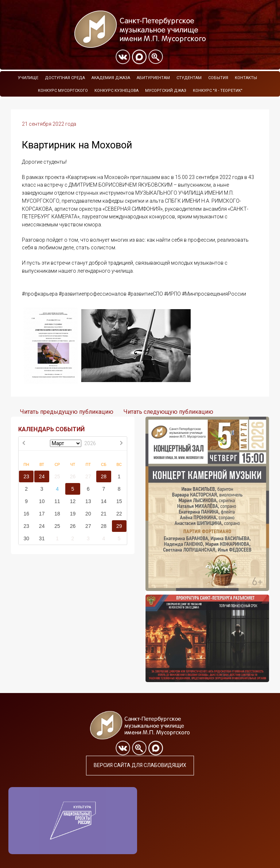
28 (104, 476)
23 (26, 476)
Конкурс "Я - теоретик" (218, 91)
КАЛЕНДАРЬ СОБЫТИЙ (51, 429)
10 (42, 501)
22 (119, 514)
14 (104, 501)
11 (57, 501)
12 (73, 501)
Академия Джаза (111, 78)
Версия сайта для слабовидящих (140, 765)
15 (119, 501)
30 (26, 538)
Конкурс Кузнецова (116, 91)
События (218, 78)
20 (88, 514)
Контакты (246, 78)
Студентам (189, 78)
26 (73, 476)
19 (73, 514)
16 (26, 514)
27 (88, 476)
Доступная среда (65, 78)
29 (119, 526)
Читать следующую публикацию (168, 412)
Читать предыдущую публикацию (67, 412)
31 (42, 538)
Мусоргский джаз (166, 91)
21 (104, 514)
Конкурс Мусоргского (63, 91)
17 (42, 514)
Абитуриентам (153, 78)
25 (57, 476)
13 (88, 501)
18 (57, 514)
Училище (28, 78)
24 (42, 476)
